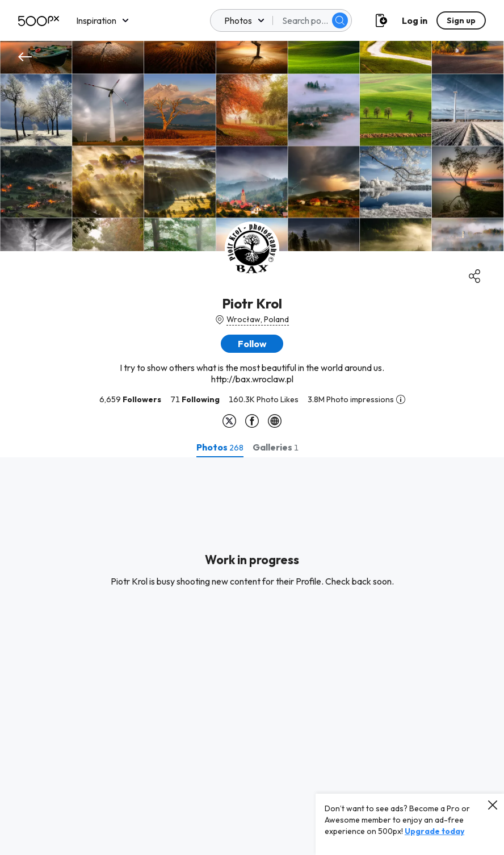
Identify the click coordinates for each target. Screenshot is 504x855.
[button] (252, 344)
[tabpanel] (252, 656)
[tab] (220, 447)
